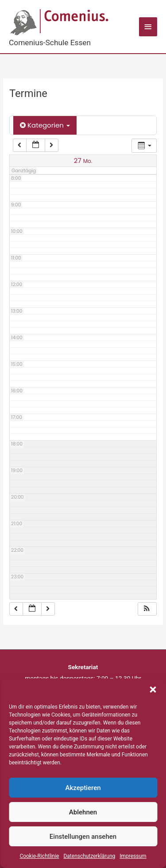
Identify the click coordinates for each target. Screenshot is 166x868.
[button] (153, 690)
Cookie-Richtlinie (39, 856)
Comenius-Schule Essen (50, 43)
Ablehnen (83, 812)
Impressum (133, 856)
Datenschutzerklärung (89, 856)
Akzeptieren (83, 788)
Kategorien (45, 125)
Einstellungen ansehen (83, 837)
